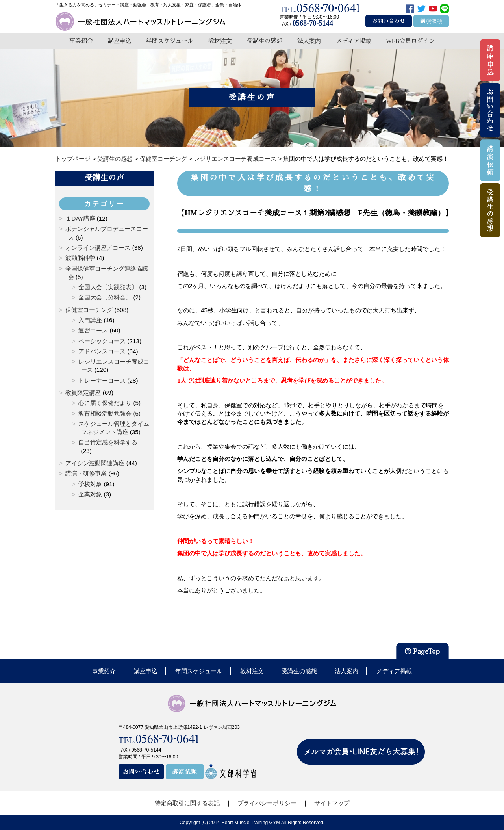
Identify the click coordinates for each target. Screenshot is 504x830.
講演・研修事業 (86, 473)
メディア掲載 (354, 41)
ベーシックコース (102, 341)
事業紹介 (81, 41)
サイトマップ (332, 803)
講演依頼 (431, 21)
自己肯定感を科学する (108, 442)
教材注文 (220, 41)
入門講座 (90, 320)
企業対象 (90, 494)
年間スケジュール (170, 41)
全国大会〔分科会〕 (105, 297)
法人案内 (309, 41)
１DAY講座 (80, 218)
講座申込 (120, 41)
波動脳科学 (80, 258)
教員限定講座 (83, 393)
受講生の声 (104, 178)
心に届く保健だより (105, 403)
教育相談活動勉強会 (105, 413)
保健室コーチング (89, 310)
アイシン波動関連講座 (95, 463)
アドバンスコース (102, 351)
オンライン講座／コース (98, 248)
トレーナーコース (102, 380)
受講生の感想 (265, 41)
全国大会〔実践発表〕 (108, 287)
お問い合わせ (389, 21)
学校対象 (90, 484)
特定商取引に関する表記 (187, 803)
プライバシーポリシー (267, 803)
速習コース (93, 330)
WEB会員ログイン (410, 41)
